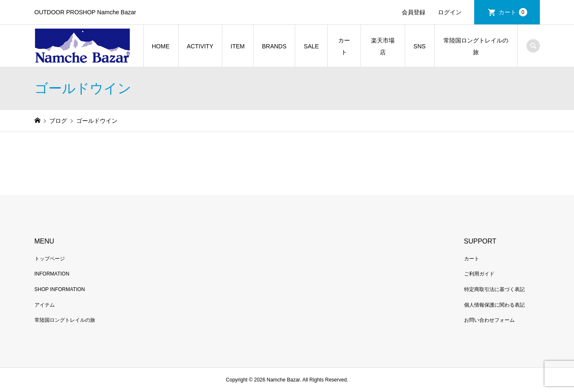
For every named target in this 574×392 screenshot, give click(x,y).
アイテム (45, 305)
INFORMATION (52, 274)
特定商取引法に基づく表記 (494, 289)
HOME (161, 46)
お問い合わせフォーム (489, 320)
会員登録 (414, 12)
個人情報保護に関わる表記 (494, 305)
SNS (420, 46)
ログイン (450, 12)
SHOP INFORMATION (60, 289)
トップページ (50, 259)
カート (513, 12)
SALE (311, 46)
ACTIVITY (200, 46)
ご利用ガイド (479, 274)
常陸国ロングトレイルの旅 (476, 46)
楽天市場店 (383, 46)
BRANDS (274, 46)
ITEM (238, 46)
